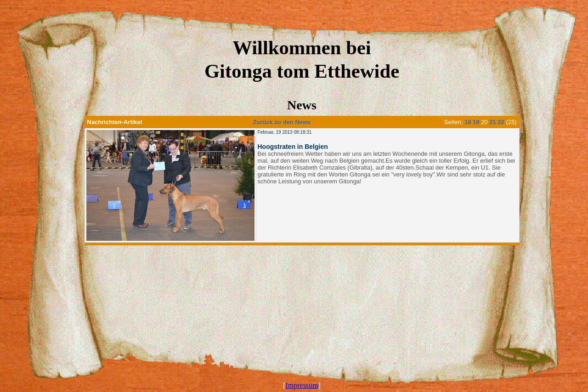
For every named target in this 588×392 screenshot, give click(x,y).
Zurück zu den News (282, 122)
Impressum (302, 385)
